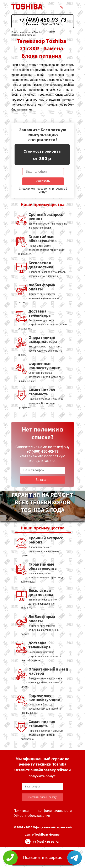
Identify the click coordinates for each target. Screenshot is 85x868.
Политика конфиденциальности (43, 811)
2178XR (51, 32)
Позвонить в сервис (43, 857)
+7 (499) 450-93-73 (42, 20)
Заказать (43, 181)
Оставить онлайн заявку (43, 797)
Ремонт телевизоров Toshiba (27, 32)
